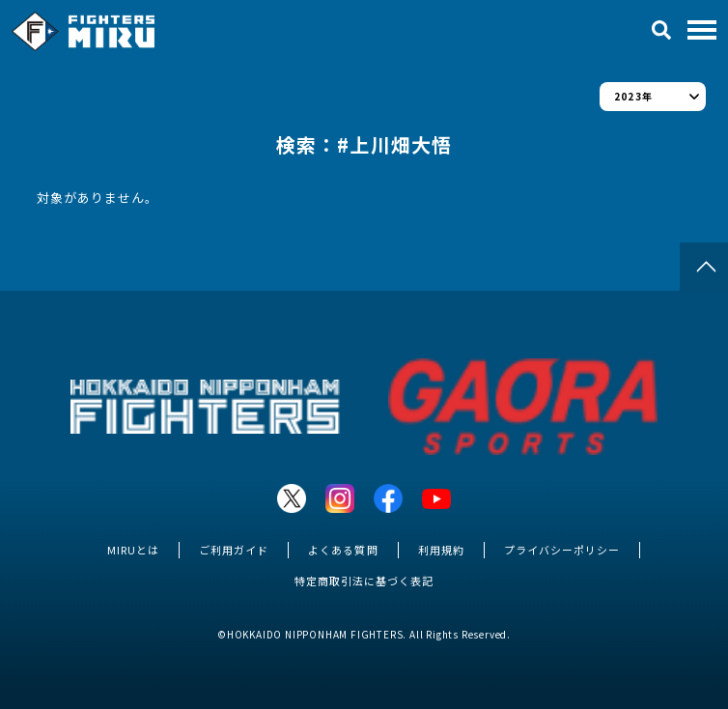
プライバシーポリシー (562, 550)
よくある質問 (343, 550)
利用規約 (441, 550)
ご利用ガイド (234, 550)
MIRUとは (133, 550)
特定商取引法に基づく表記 (364, 581)
